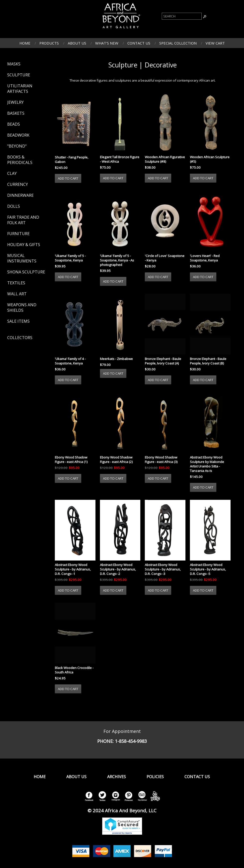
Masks (14, 64)
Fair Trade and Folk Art (23, 220)
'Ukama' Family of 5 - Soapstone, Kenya (70, 258)
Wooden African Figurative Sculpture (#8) (165, 159)
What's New (107, 43)
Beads (14, 124)
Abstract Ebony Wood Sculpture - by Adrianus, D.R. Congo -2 (118, 569)
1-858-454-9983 (131, 741)
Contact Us (139, 43)
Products (49, 43)
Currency (18, 184)
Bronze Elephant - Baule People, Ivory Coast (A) (163, 361)
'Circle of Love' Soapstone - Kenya (165, 258)
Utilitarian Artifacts (20, 89)
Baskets (16, 113)
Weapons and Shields (22, 307)
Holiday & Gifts (24, 245)
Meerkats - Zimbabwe (116, 359)
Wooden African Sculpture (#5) (210, 159)
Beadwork (18, 135)
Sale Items (18, 321)
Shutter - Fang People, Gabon (72, 159)
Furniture (18, 234)
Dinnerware (20, 195)
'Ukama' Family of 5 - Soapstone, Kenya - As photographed (117, 260)
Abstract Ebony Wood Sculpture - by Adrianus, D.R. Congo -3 (163, 569)
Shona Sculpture (26, 272)
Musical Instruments (22, 258)
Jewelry (15, 102)
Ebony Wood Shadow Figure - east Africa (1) (71, 460)
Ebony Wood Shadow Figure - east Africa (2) (116, 460)
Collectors (20, 338)
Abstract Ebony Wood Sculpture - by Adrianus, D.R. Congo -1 (73, 569)
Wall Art (17, 294)
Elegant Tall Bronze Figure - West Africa (120, 159)
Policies (155, 777)
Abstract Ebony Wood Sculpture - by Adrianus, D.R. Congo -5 (208, 569)
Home (25, 43)
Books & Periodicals (20, 160)
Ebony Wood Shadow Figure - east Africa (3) (161, 460)
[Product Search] (182, 16)
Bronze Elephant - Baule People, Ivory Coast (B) (208, 361)
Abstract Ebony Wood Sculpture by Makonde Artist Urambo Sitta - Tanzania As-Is (207, 464)
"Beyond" (17, 146)
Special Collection (178, 43)
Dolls (14, 206)
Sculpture (19, 75)
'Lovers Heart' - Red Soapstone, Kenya (205, 258)
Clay (12, 173)
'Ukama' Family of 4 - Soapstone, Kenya (70, 361)
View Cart (215, 43)
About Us (77, 43)
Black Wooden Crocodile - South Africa (74, 670)
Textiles (16, 283)
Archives (117, 777)
